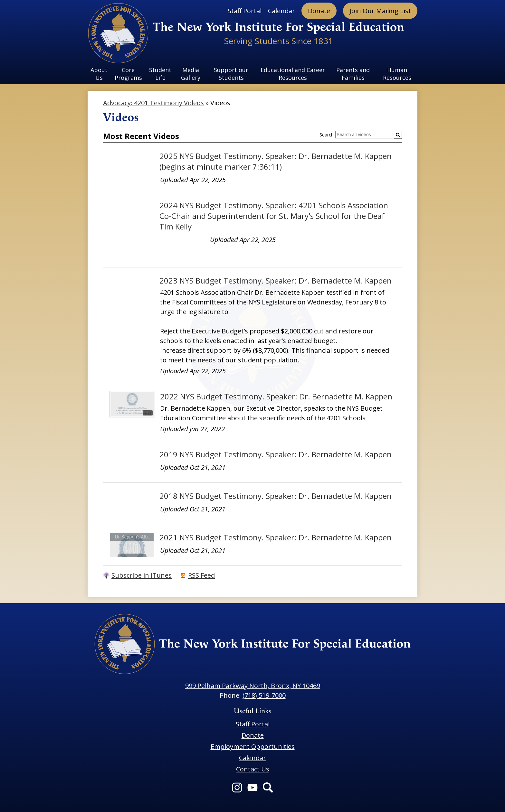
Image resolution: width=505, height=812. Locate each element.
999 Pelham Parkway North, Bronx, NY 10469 (253, 686)
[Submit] (398, 135)
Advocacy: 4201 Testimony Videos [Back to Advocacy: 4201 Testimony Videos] (153, 103)
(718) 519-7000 (264, 695)
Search (327, 135)
